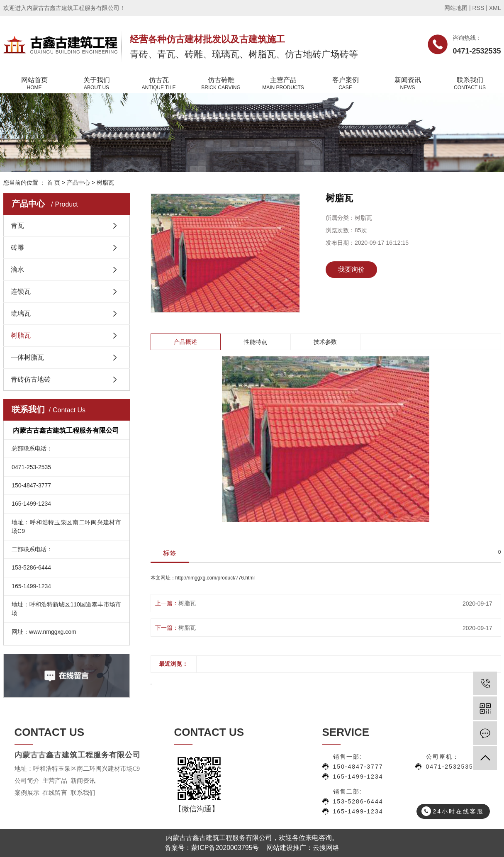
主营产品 (283, 84)
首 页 (54, 183)
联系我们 (470, 84)
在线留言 (55, 793)
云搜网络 (326, 848)
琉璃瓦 (21, 313)
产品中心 (78, 183)
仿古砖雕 (221, 84)
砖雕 (17, 247)
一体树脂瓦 (27, 357)
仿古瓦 (159, 84)
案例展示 (27, 793)
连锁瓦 (21, 291)
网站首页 (34, 84)
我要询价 (351, 269)
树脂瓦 (105, 183)
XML (495, 8)
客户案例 (346, 84)
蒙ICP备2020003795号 (225, 848)
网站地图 (456, 8)
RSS (478, 8)
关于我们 (97, 84)
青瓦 (17, 225)
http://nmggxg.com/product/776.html (215, 578)
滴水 (17, 269)
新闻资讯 (408, 84)
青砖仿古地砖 (31, 379)
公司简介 (27, 781)
